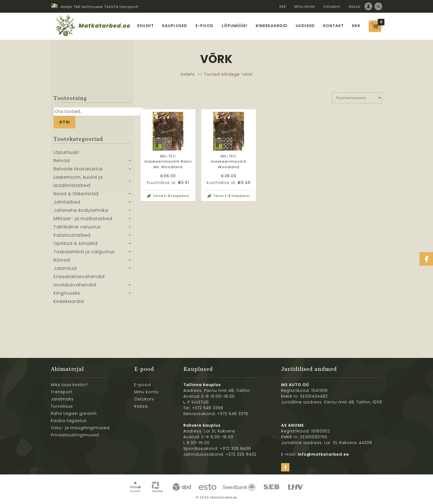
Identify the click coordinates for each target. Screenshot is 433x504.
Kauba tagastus (69, 421)
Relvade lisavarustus (78, 169)
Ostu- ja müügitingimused (80, 428)
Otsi (64, 122)
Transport (62, 392)
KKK (283, 6)
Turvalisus (62, 406)
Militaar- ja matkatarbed (83, 219)
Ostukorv (332, 6)
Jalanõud (65, 268)
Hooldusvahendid (75, 285)
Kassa (355, 6)
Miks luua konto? (69, 385)
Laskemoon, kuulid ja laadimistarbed (78, 181)
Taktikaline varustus (77, 227)
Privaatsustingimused (75, 435)
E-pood (204, 26)
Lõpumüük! (235, 26)
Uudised (305, 26)
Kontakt (333, 26)
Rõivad (62, 260)
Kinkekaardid (272, 26)
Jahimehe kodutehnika (81, 210)
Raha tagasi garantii (74, 413)
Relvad (62, 161)
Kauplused (175, 26)
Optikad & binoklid (76, 243)
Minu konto (305, 6)
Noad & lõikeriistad (76, 194)
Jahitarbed (67, 202)
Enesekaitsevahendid (79, 277)
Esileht (146, 26)
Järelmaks (62, 399)
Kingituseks (67, 293)
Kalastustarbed (72, 235)
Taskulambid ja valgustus (84, 252)
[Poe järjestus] (357, 98)
